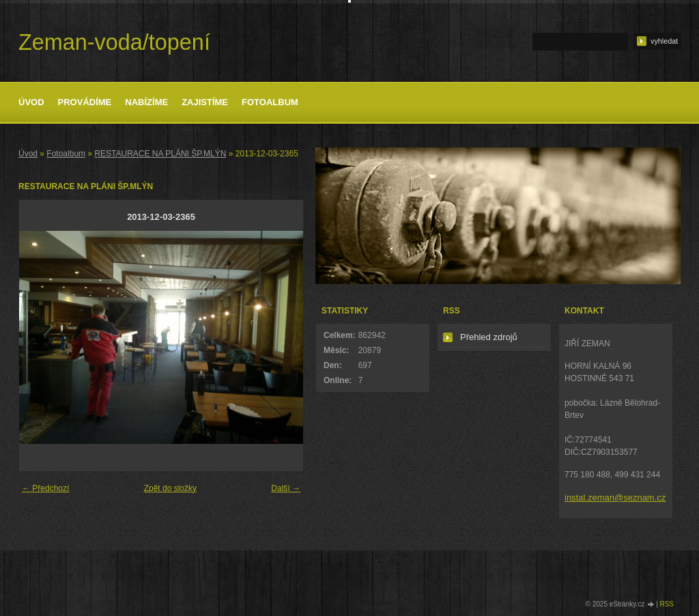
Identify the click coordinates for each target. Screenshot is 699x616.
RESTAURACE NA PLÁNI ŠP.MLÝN (160, 154)
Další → (286, 488)
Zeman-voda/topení (114, 42)
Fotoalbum (270, 102)
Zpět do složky (170, 488)
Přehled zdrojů (489, 337)
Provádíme (85, 102)
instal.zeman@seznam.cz (615, 498)
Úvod (31, 102)
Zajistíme (205, 102)
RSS (667, 604)
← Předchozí (45, 488)
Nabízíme (146, 102)
